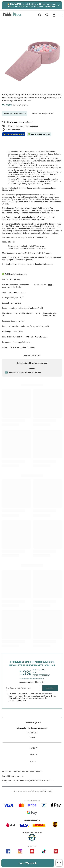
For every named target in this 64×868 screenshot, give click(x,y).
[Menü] (61, 15)
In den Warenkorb (28, 863)
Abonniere (50, 688)
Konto (32, 748)
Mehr (50, 285)
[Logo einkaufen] (12, 15)
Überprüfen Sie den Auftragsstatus (32, 728)
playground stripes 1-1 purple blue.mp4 (25, 372)
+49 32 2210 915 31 (11, 771)
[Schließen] (59, 5)
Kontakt (32, 738)
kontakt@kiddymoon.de (13, 776)
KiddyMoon (15, 279)
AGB (11, 698)
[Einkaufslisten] (47, 15)
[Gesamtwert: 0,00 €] (54, 15)
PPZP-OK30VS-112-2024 (36, 337)
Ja (26, 274)
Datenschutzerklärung (17, 700)
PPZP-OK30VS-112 (17, 292)
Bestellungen (32, 722)
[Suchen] (40, 15)
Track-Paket (32, 733)
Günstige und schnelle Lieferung (19, 122)
